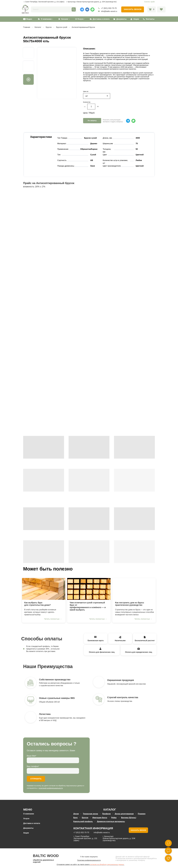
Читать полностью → (53, 619)
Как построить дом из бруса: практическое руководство (130, 604)
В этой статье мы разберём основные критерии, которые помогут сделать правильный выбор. (40, 612)
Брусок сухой (62, 27)
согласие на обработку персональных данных (107, 864)
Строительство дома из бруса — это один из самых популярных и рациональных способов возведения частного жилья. (134, 612)
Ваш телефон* (33, 766)
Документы (121, 19)
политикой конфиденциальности (51, 788)
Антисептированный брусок (83, 27)
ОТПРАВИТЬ (36, 779)
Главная (27, 27)
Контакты (150, 19)
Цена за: (86, 91)
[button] (133, 9)
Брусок (49, 27)
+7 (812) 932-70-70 (81, 833)
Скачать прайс (150, 2)
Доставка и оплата (101, 19)
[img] (44, 589)
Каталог (65, 19)
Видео (29, 19)
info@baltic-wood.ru (109, 11)
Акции (136, 19)
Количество (87, 102)
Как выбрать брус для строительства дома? (38, 604)
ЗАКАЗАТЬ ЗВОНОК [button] (138, 830)
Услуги (26, 819)
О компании (46, 19)
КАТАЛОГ (110, 810)
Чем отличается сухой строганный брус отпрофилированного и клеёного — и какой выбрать (88, 606)
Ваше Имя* (32, 756)
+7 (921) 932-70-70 (109, 8)
